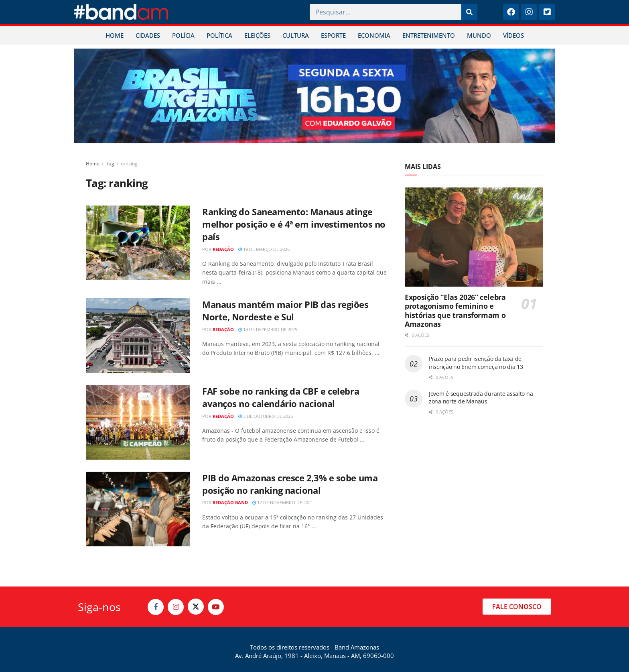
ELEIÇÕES (257, 35)
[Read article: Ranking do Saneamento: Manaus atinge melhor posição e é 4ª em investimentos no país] (138, 243)
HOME (115, 35)
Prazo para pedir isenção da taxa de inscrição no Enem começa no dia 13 (476, 363)
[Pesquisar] (469, 12)
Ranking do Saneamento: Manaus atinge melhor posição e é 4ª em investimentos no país (294, 224)
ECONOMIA (374, 35)
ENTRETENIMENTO (429, 35)
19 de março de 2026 (264, 249)
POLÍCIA (183, 35)
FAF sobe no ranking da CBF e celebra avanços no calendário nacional (281, 397)
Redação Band (230, 502)
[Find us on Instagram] (176, 607)
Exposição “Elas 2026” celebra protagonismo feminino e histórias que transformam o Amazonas (455, 311)
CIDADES (148, 35)
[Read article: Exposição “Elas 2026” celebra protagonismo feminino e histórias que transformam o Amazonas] (474, 237)
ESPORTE (333, 35)
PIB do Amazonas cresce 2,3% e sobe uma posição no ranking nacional (290, 484)
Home (93, 164)
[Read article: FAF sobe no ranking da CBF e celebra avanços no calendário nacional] (138, 422)
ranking (129, 164)
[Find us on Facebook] (156, 607)
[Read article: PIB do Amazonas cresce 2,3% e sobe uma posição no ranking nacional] (138, 509)
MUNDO (479, 35)
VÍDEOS (513, 35)
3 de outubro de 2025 (266, 416)
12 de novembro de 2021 (283, 502)
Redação (223, 249)
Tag (110, 164)
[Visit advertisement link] (314, 96)
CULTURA (296, 35)
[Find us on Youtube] (216, 607)
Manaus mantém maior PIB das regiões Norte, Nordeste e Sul (285, 311)
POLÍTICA (219, 35)
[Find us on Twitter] (196, 607)
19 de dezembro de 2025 (268, 329)
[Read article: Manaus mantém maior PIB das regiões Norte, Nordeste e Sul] (138, 336)
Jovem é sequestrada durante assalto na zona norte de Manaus (481, 398)
